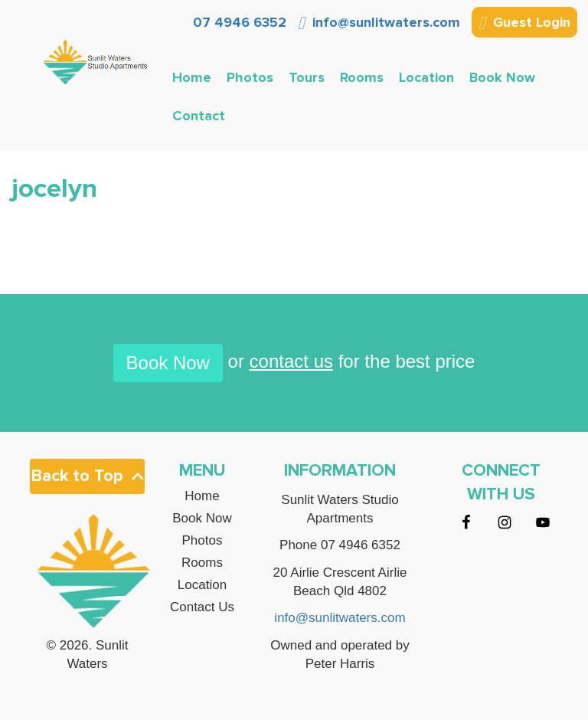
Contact (199, 116)
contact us (291, 361)
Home (192, 77)
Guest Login (524, 24)
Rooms (362, 77)
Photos (250, 77)
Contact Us (202, 607)
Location (426, 77)
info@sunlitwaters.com (379, 22)
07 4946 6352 (238, 22)
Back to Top (87, 476)
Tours (307, 77)
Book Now (502, 77)
